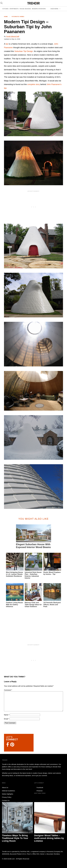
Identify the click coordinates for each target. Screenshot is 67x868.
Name (7, 715)
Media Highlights (8, 794)
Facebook (39, 788)
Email (7, 719)
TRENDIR (34, 3)
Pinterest (38, 791)
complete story (34, 84)
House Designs (25, 9)
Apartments (14, 9)
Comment (8, 690)
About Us (5, 787)
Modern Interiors (39, 9)
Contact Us (6, 800)
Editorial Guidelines (8, 791)
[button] (33, 114)
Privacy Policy (7, 797)
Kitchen (6, 9)
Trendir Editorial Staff (13, 36)
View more (55, 9)
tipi (7, 44)
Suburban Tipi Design (24, 51)
